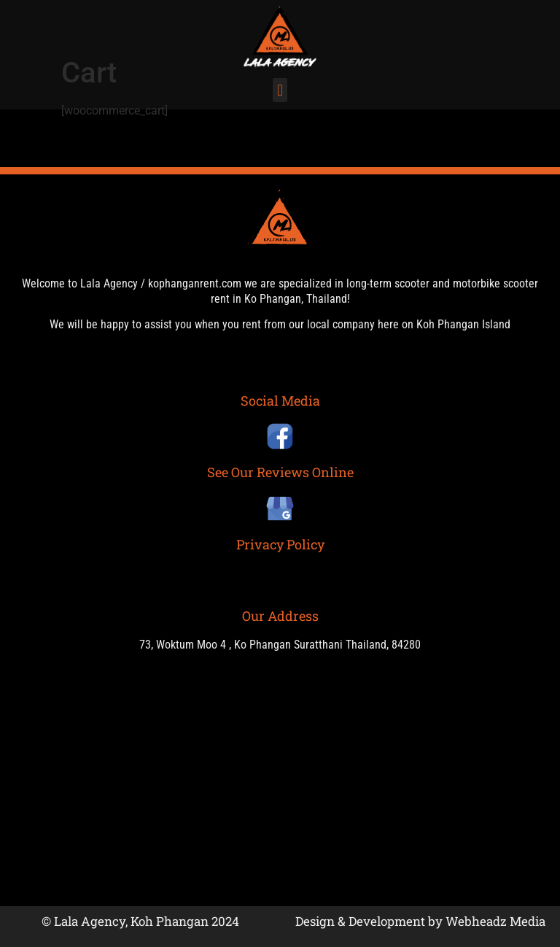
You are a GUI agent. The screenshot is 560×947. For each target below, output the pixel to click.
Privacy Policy (280, 544)
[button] (280, 90)
